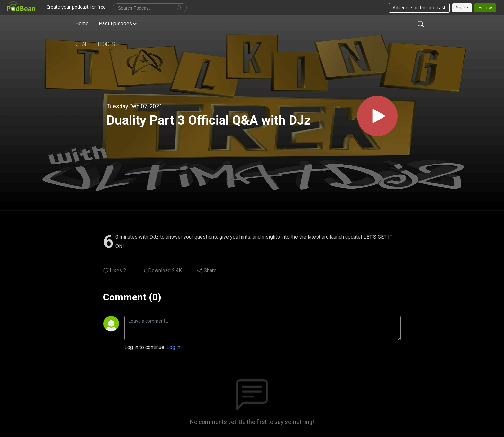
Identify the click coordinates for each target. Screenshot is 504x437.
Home (82, 24)
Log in (173, 347)
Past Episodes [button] (115, 24)
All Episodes (95, 44)
